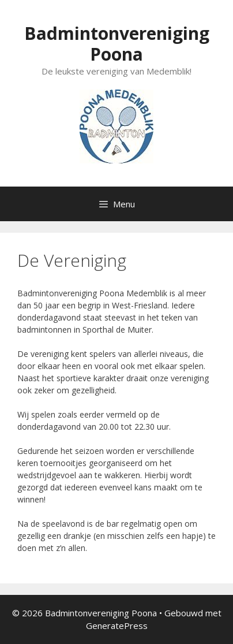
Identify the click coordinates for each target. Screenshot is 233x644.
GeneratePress (117, 626)
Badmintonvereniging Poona (117, 44)
